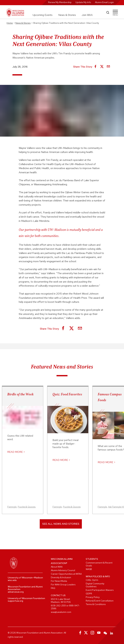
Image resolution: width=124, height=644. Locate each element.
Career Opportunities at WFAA (66, 574)
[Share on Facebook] (95, 67)
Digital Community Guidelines (95, 585)
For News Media (59, 581)
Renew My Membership (60, 2)
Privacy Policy (93, 597)
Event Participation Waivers (100, 590)
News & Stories (67, 15)
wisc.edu (12, 580)
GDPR (89, 594)
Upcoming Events (43, 15)
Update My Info (83, 2)
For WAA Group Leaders (63, 585)
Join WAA (87, 15)
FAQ (53, 588)
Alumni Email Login (104, 2)
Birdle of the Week (20, 394)
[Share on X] (102, 67)
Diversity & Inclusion (61, 577)
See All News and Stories (61, 524)
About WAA (57, 567)
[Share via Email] (108, 67)
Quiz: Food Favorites (67, 394)
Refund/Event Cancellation (100, 601)
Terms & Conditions (96, 604)
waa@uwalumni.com (61, 612)
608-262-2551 (58, 606)
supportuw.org (15, 601)
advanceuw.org (16, 592)
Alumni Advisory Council (63, 570)
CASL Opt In (92, 580)
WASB (89, 569)
